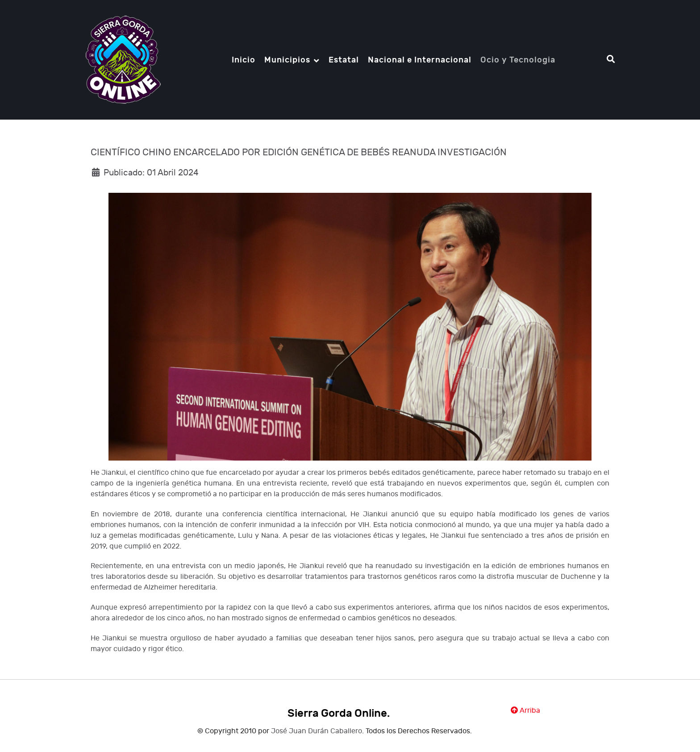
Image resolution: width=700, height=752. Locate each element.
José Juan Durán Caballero (317, 731)
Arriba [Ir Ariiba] (525, 711)
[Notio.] (123, 59)
